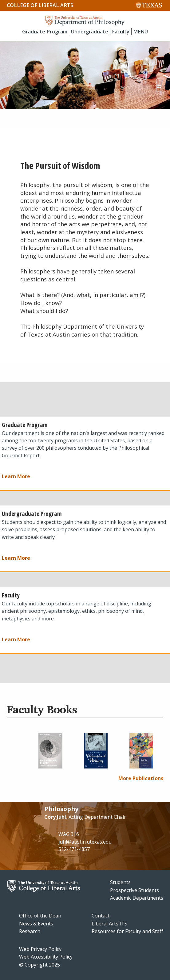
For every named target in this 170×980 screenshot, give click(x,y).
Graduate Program (45, 32)
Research (30, 931)
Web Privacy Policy (40, 949)
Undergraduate (90, 32)
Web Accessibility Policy (46, 957)
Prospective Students (134, 890)
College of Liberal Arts (40, 5)
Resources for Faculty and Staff (127, 931)
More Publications (141, 778)
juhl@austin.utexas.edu (85, 842)
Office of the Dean (40, 916)
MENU (140, 32)
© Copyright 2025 (40, 965)
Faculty (121, 32)
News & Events (36, 924)
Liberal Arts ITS (109, 924)
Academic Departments (137, 898)
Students (120, 882)
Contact (101, 916)
